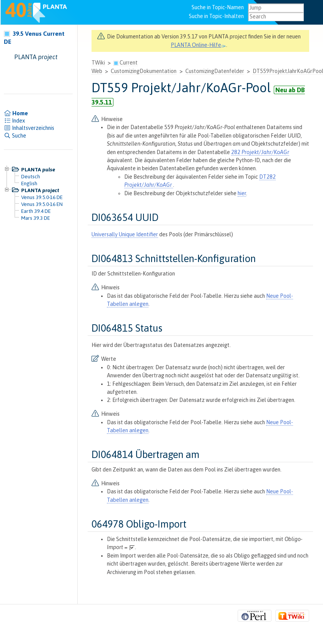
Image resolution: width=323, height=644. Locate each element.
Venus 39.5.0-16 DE (42, 197)
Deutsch (31, 176)
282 (260, 152)
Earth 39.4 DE (36, 211)
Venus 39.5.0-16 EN (42, 204)
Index (14, 121)
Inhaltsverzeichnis (29, 128)
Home (16, 113)
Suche (15, 136)
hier (242, 193)
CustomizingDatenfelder (215, 71)
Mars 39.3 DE (36, 218)
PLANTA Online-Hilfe (198, 45)
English (29, 183)
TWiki (98, 63)
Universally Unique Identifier (125, 234)
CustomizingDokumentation (144, 71)
